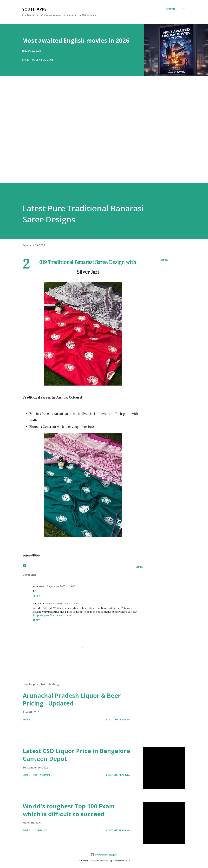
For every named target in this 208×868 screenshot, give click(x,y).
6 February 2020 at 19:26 (64, 603)
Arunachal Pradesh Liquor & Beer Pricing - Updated (72, 699)
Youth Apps (34, 9)
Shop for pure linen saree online (52, 615)
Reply (36, 596)
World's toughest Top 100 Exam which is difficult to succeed (69, 810)
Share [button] (26, 60)
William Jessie (40, 603)
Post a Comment (43, 60)
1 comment (40, 830)
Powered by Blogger (104, 855)
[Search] (171, 9)
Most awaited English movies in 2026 (76, 41)
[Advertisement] (97, 134)
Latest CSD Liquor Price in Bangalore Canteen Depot (76, 755)
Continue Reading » (118, 720)
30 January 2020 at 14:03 (61, 586)
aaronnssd (39, 586)
